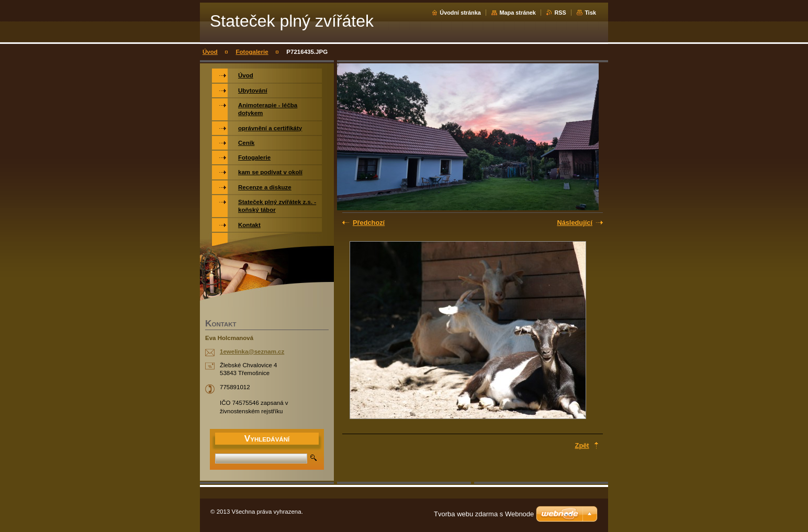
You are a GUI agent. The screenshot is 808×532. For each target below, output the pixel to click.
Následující (575, 223)
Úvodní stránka (460, 13)
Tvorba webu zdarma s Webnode (484, 514)
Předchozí (369, 223)
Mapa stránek (518, 13)
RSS (560, 13)
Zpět (582, 445)
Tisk (590, 13)
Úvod (210, 52)
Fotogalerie (252, 52)
